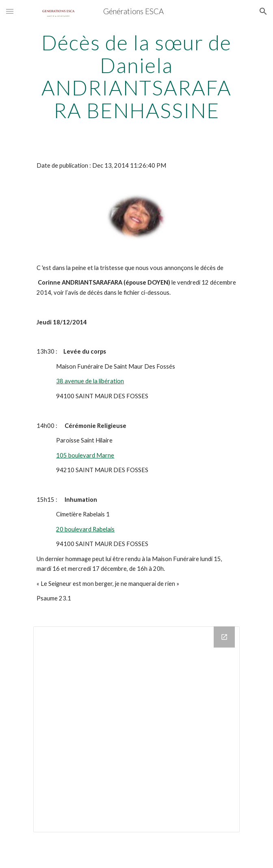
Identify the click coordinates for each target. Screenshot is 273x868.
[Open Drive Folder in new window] (224, 637)
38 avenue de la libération (90, 381)
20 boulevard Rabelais (85, 529)
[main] (136, 77)
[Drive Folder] (136, 729)
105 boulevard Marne (85, 455)
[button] (10, 11)
